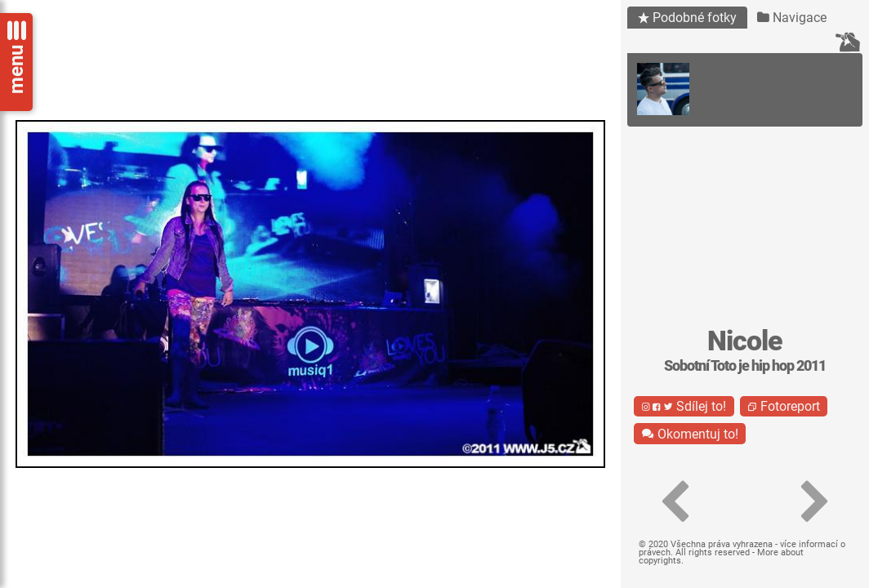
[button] (675, 502)
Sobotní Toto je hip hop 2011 (745, 366)
